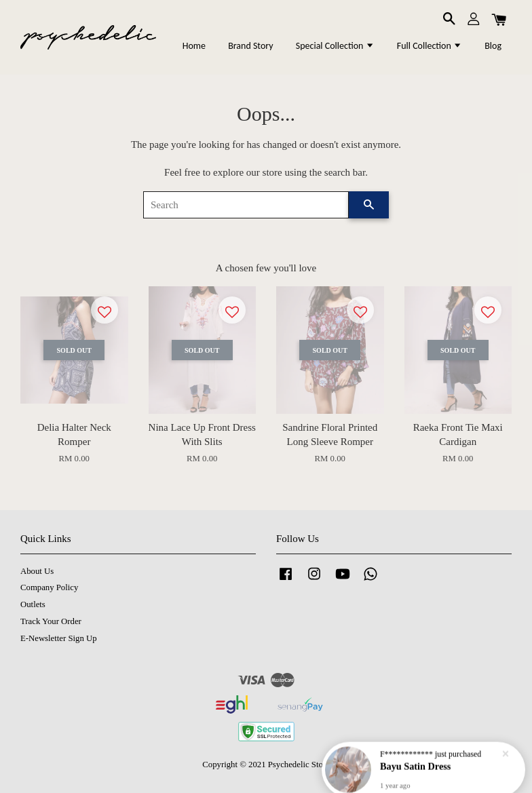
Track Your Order (51, 621)
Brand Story (250, 46)
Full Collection (430, 46)
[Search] (246, 205)
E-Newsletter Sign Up (59, 638)
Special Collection (335, 46)
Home (194, 46)
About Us (37, 571)
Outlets (33, 604)
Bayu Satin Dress (416, 764)
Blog (493, 46)
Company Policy (49, 587)
